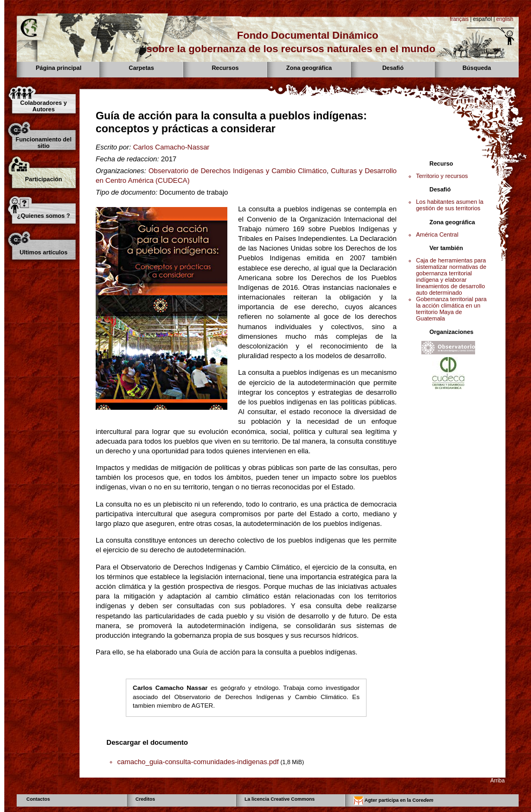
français (459, 19)
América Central (437, 234)
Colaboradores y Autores (44, 106)
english (505, 19)
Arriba (497, 781)
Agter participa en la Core (393, 801)
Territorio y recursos (442, 176)
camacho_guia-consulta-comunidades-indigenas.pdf (198, 762)
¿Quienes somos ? (44, 216)
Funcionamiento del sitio (44, 143)
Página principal (59, 68)
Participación (43, 179)
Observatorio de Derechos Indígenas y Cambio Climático (238, 171)
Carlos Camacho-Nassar (171, 147)
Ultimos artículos (43, 252)
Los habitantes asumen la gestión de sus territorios (450, 205)
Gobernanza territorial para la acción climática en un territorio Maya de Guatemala (451, 309)
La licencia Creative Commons (280, 799)
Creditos (145, 799)
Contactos (38, 799)
